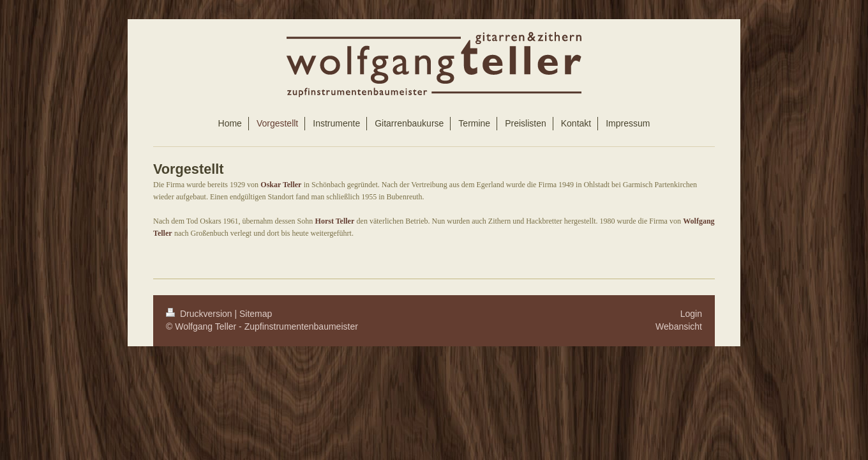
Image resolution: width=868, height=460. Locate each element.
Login (691, 314)
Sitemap (256, 314)
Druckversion (200, 314)
